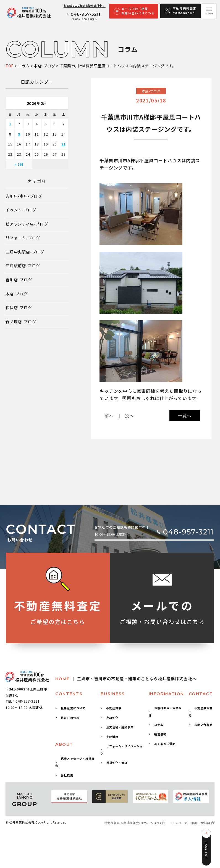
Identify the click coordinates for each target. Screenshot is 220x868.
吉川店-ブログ (19, 280)
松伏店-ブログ (19, 308)
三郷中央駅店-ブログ (25, 252)
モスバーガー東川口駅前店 (191, 823)
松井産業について (73, 708)
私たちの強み (70, 718)
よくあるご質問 (165, 744)
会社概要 (67, 775)
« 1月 (19, 164)
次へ (130, 416)
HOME (126, 679)
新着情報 (160, 734)
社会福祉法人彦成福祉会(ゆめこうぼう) (133, 823)
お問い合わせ (203, 725)
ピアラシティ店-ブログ (27, 224)
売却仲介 (112, 718)
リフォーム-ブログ (23, 238)
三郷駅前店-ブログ (23, 266)
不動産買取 (114, 708)
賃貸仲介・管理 (117, 763)
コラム (159, 725)
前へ (109, 416)
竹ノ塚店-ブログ (21, 322)
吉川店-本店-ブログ (24, 196)
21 (64, 144)
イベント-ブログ (21, 210)
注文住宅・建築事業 (120, 727)
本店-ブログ (17, 294)
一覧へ (185, 416)
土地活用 (112, 737)
